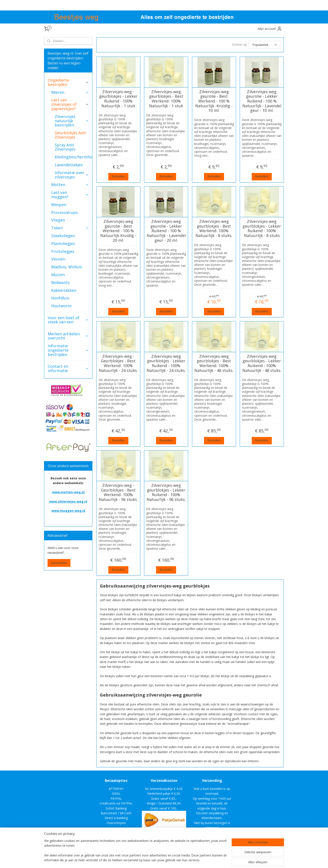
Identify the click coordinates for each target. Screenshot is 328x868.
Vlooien (58, 259)
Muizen (58, 275)
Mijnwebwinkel (249, 860)
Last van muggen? (70, 195)
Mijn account (270, 29)
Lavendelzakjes (69, 165)
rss (194, 860)
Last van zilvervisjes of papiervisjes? (70, 104)
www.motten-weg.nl (68, 492)
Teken (70, 228)
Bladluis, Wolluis (67, 267)
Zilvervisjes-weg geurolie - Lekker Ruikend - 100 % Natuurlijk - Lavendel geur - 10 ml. (262, 101)
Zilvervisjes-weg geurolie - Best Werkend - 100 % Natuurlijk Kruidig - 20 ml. (118, 231)
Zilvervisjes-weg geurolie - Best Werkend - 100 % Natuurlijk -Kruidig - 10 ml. (214, 101)
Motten (70, 185)
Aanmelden (59, 563)
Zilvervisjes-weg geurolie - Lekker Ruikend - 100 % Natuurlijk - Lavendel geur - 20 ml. (166, 231)
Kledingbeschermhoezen (73, 157)
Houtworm (61, 306)
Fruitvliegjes (63, 251)
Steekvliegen (63, 236)
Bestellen (118, 176)
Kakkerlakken (64, 290)
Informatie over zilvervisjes (72, 175)
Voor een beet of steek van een (68, 320)
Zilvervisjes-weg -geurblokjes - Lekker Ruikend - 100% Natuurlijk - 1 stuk (118, 99)
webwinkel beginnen (211, 860)
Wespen (59, 205)
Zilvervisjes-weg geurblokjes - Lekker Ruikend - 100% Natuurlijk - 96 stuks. (166, 492)
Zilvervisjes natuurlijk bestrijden (72, 121)
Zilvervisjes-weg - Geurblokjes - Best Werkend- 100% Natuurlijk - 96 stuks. (118, 492)
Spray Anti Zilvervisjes (65, 147)
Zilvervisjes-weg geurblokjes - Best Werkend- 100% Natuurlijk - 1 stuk (166, 99)
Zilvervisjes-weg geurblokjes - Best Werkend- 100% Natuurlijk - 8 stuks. (214, 228)
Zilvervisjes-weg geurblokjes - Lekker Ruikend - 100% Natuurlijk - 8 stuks (262, 228)
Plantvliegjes (63, 243)
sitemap (185, 860)
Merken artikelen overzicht (68, 336)
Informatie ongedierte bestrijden (68, 350)
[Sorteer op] (265, 45)
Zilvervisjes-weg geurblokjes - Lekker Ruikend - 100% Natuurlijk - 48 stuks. (262, 363)
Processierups (65, 212)
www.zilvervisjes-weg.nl (68, 501)
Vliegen (58, 220)
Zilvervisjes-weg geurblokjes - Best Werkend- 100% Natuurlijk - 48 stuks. (214, 363)
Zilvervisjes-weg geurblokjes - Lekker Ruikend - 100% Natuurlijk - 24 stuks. (166, 363)
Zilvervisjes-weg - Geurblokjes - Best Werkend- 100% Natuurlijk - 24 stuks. (118, 363)
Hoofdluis (60, 298)
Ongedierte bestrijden (68, 82)
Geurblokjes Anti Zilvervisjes (70, 135)
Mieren (70, 92)
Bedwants (60, 282)
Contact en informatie (68, 368)
